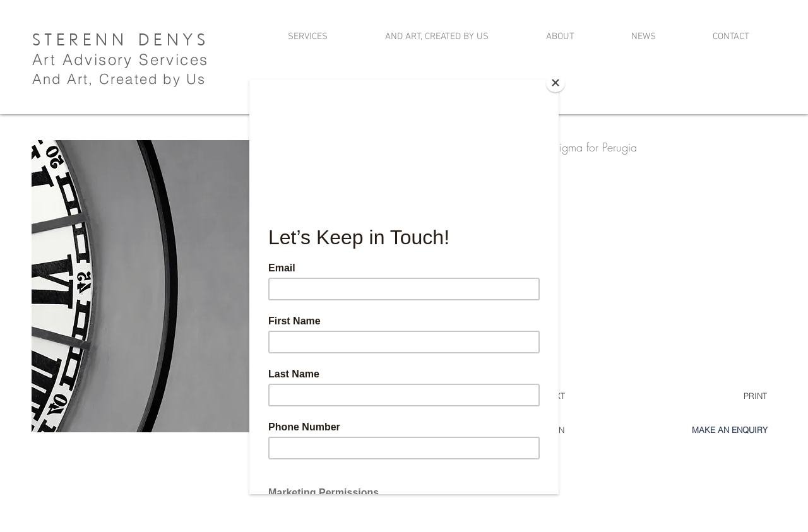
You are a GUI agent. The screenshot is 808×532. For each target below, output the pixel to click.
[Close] (555, 83)
